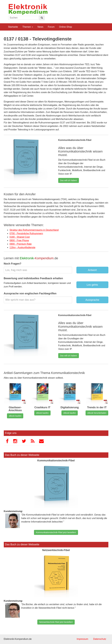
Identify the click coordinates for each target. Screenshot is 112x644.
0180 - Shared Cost (20, 237)
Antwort (92, 270)
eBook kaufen (15, 416)
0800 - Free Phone (19, 240)
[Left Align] (42, 18)
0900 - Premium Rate (21, 244)
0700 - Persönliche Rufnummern (26, 233)
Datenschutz (100, 639)
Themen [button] (28, 27)
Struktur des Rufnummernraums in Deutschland (34, 230)
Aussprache (92, 300)
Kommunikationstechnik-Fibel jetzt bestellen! (56, 532)
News (40, 27)
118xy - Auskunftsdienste (23, 247)
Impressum (82, 639)
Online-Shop (65, 27)
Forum (51, 27)
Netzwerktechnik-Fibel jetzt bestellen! (56, 622)
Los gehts (92, 285)
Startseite (13, 27)
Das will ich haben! (69, 180)
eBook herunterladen (97, 413)
